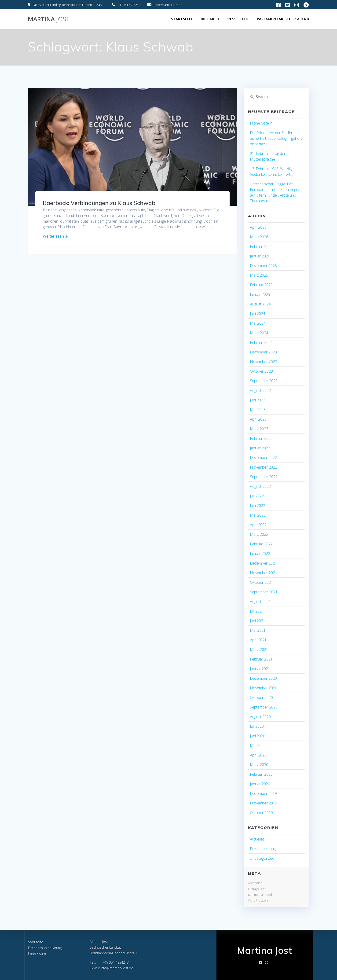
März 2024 (259, 333)
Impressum (37, 954)
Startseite (182, 19)
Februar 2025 (261, 285)
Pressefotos (238, 19)
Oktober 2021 (261, 582)
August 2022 (260, 486)
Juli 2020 (257, 726)
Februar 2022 (261, 544)
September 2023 (264, 381)
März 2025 (259, 275)
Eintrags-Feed (257, 889)
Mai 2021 (258, 630)
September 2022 (264, 477)
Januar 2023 (260, 448)
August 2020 (260, 717)
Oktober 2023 (261, 371)
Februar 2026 (261, 246)
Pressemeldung (263, 849)
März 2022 (259, 534)
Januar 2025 (260, 294)
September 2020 (264, 707)
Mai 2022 (258, 515)
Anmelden (255, 883)
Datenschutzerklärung (45, 948)
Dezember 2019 (263, 793)
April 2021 (258, 640)
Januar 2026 (260, 256)
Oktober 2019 (261, 813)
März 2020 (259, 765)
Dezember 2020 (263, 678)
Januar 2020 (260, 784)
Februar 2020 (261, 774)
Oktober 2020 (261, 697)
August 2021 (260, 602)
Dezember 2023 (263, 352)
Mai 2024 (258, 323)
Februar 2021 (261, 659)
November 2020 (264, 688)
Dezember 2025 (263, 266)
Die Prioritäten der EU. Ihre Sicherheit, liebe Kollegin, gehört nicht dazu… (276, 138)
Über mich (209, 19)
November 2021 (264, 573)
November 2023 (264, 362)
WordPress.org (258, 900)
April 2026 (258, 227)
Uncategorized (262, 858)
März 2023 (259, 429)
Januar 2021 (260, 669)
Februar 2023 (261, 438)
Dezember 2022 (263, 458)
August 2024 (260, 304)
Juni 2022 (258, 506)
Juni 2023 (258, 400)
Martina (49, 19)
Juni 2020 (258, 736)
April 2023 (258, 419)
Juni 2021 (258, 621)
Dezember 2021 (263, 563)
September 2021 (264, 592)
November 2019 (264, 803)
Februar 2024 (261, 342)
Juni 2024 (258, 314)
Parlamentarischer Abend (283, 19)
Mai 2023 (258, 410)
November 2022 (264, 467)
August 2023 (260, 390)
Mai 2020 (258, 745)
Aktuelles (257, 839)
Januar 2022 (260, 554)
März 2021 (259, 650)
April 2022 (258, 525)
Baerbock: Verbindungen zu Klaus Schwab (99, 203)
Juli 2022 (257, 496)
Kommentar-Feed (260, 895)
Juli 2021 (257, 611)
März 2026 (259, 237)
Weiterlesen (53, 236)
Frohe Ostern (261, 123)
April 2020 (258, 755)
